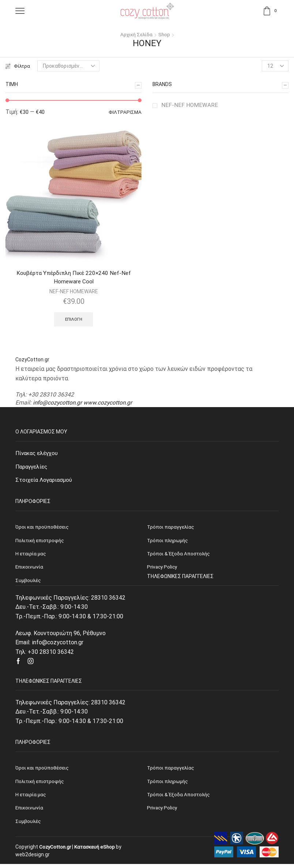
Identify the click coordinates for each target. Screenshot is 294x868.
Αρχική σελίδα (136, 34)
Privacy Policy (163, 811)
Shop (165, 34)
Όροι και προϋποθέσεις (43, 771)
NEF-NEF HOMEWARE (190, 105)
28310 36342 (108, 600)
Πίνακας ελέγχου (38, 454)
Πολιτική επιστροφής (41, 784)
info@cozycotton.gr (58, 404)
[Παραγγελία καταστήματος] (69, 66)
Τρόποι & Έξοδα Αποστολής (180, 798)
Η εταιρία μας (31, 798)
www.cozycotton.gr (110, 404)
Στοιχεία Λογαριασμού (45, 482)
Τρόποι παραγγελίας (171, 771)
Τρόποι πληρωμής (169, 784)
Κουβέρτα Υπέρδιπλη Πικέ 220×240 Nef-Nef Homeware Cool (74, 278)
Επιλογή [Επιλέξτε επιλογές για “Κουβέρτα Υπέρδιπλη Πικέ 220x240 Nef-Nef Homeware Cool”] (74, 320)
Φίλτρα (18, 66)
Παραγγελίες (33, 468)
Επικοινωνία (30, 811)
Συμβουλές (29, 825)
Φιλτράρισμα (125, 112)
